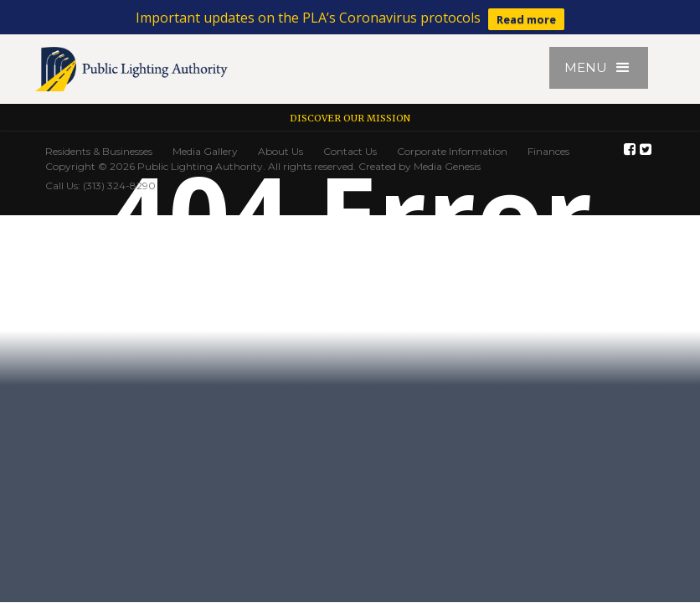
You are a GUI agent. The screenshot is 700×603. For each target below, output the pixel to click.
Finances (548, 151)
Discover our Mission (350, 118)
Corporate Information (452, 151)
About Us (281, 151)
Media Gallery (205, 151)
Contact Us (350, 151)
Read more (526, 19)
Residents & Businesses (99, 151)
